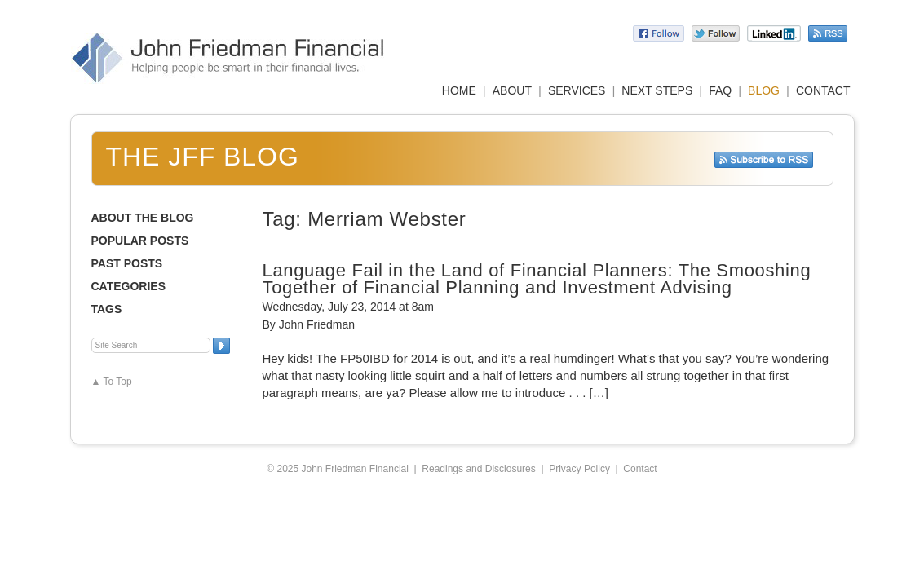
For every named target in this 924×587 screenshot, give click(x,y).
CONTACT (823, 90)
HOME (459, 90)
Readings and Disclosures (478, 469)
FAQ (720, 90)
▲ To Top (112, 382)
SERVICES (577, 90)
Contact (640, 469)
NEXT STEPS (657, 90)
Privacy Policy (579, 469)
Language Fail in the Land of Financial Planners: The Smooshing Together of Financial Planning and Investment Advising (537, 279)
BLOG (764, 90)
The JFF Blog (203, 157)
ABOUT (512, 90)
